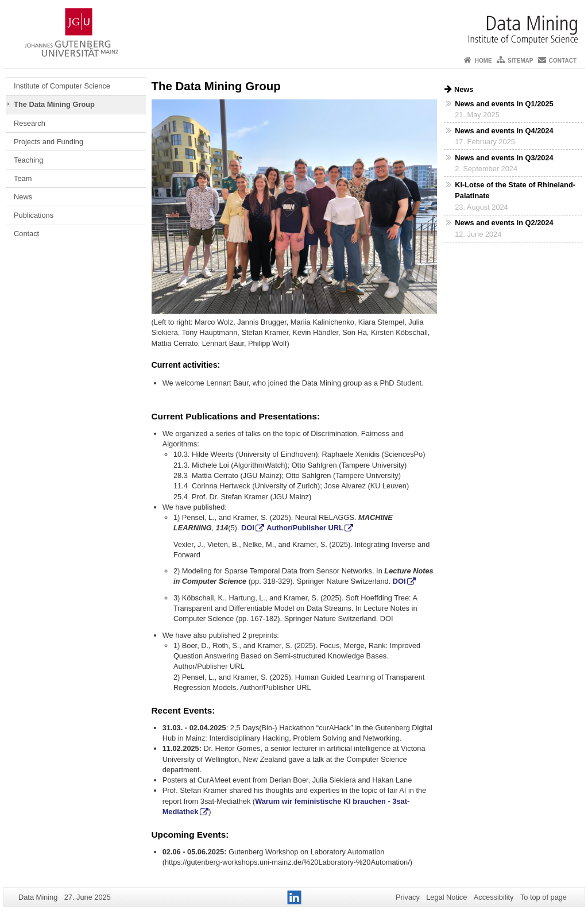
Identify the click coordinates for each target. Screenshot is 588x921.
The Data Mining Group (54, 104)
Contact (563, 61)
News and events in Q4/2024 (504, 131)
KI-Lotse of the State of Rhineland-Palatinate (515, 190)
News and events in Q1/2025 (504, 104)
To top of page (543, 897)
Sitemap (520, 61)
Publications (34, 215)
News (23, 197)
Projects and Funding (49, 142)
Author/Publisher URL (305, 528)
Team (23, 178)
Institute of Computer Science (62, 86)
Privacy (408, 897)
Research (30, 123)
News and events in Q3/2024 (504, 158)
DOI (248, 528)
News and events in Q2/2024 (504, 223)
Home (483, 61)
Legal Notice (446, 897)
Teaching (28, 160)
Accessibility (494, 897)
